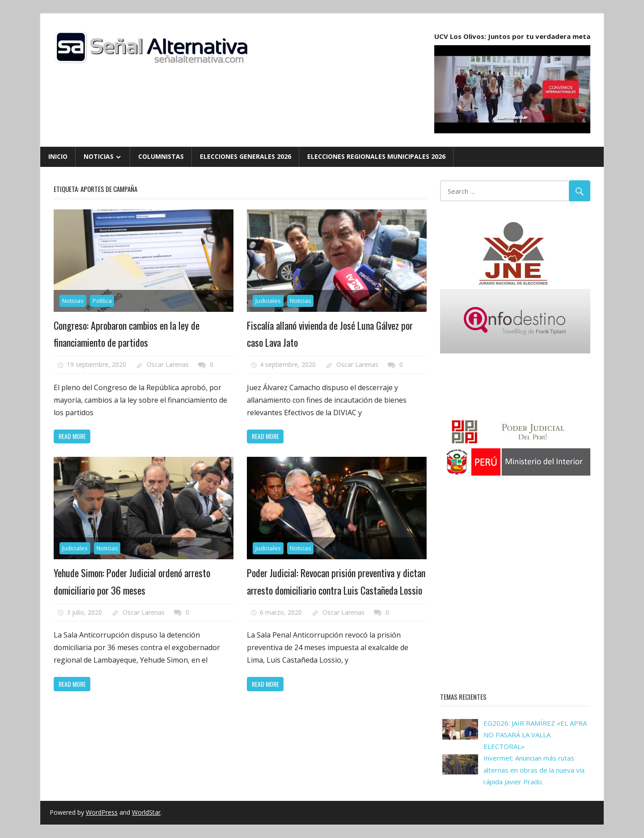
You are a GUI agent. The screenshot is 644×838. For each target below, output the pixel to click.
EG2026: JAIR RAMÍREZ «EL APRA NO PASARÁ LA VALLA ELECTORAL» (535, 735)
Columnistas (161, 156)
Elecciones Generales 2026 (246, 156)
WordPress (102, 812)
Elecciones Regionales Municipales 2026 (376, 156)
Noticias (99, 156)
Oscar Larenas (168, 364)
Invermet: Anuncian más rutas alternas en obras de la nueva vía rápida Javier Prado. (534, 770)
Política (102, 301)
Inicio (58, 156)
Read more (72, 436)
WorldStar (146, 812)
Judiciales (268, 301)
